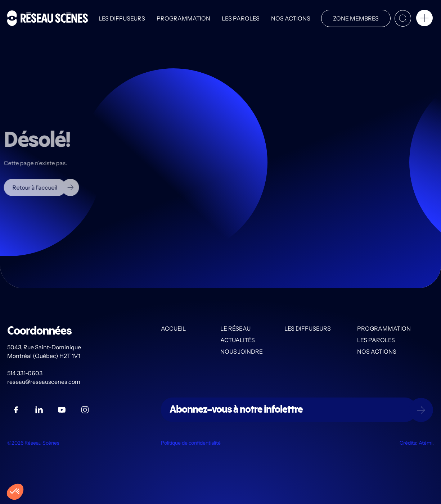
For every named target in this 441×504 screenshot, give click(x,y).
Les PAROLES (241, 18)
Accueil (173, 328)
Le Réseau (235, 328)
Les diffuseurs (122, 18)
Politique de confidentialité (191, 443)
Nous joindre (242, 351)
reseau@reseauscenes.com (44, 382)
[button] (424, 19)
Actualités (238, 340)
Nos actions (291, 18)
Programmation (183, 18)
